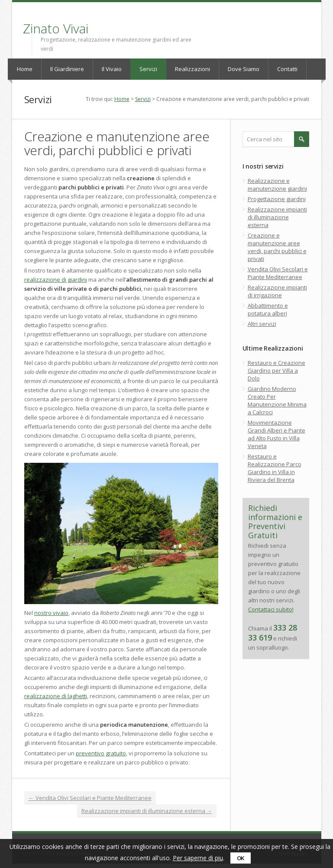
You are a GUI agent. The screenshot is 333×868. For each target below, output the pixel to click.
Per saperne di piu (198, 858)
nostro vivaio (51, 613)
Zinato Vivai (56, 28)
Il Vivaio (112, 69)
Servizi (148, 69)
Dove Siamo (244, 69)
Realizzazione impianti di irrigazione (277, 291)
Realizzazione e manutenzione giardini (277, 185)
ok (241, 858)
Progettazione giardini (277, 199)
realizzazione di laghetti (56, 696)
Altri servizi (262, 324)
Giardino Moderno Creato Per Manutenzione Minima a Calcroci (277, 400)
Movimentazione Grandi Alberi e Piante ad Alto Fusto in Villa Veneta (276, 434)
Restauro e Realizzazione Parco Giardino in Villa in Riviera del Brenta (275, 468)
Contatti (287, 69)
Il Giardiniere (67, 69)
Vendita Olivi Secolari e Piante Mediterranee (90, 798)
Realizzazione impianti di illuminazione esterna (147, 811)
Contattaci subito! (271, 609)
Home (25, 69)
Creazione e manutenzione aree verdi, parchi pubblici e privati (277, 247)
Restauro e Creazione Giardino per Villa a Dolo (276, 371)
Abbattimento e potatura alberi (268, 309)
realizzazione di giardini (56, 280)
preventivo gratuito (101, 753)
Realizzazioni (192, 69)
